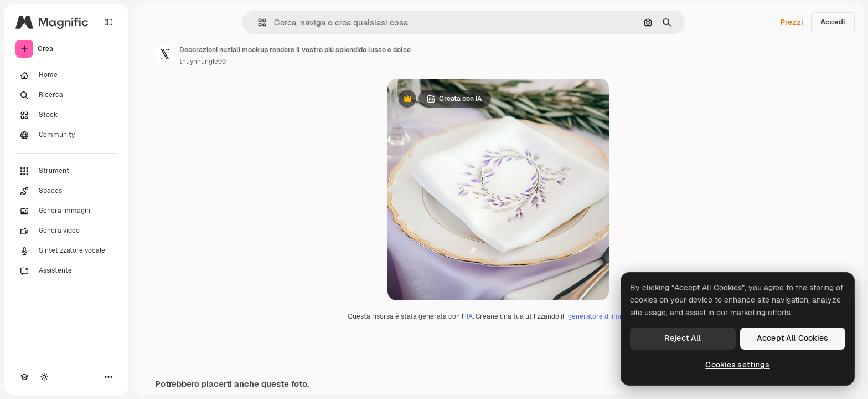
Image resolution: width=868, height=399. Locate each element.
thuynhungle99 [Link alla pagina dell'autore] (203, 62)
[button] (258, 22)
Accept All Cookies (793, 338)
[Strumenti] (66, 171)
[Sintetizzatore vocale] (66, 251)
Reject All (683, 338)
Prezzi (792, 22)
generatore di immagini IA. (609, 316)
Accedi (833, 22)
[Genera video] (66, 231)
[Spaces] (66, 191)
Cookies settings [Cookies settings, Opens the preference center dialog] (737, 365)
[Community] (66, 135)
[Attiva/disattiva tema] (44, 377)
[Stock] (66, 115)
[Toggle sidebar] (108, 22)
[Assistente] (66, 271)
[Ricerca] (66, 95)
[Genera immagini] (66, 211)
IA (470, 316)
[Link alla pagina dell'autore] (165, 54)
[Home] (66, 75)
